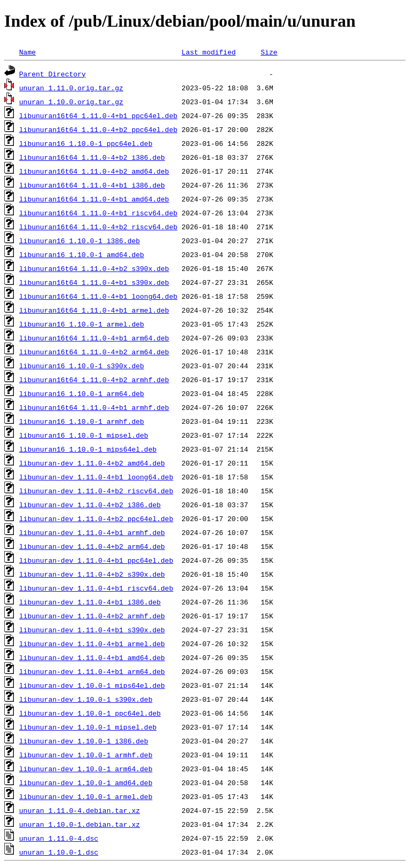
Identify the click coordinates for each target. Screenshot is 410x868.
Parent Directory (53, 74)
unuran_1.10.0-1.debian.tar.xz (80, 824)
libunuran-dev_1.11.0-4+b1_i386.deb (90, 602)
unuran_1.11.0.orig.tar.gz (71, 88)
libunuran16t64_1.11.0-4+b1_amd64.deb (94, 199)
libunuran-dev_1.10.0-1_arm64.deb (86, 769)
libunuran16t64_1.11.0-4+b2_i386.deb (92, 157)
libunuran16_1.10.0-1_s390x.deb (82, 366)
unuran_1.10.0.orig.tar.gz (71, 102)
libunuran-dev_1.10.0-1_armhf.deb (86, 755)
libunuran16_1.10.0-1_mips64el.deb (88, 449)
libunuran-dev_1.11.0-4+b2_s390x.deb (92, 574)
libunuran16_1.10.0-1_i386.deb (80, 241)
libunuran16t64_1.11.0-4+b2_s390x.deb (94, 268)
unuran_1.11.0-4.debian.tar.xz (80, 810)
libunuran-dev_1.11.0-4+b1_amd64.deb (92, 657)
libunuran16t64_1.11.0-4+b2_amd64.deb (94, 171)
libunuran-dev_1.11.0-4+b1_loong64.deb (96, 477)
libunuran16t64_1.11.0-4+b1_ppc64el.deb (98, 115)
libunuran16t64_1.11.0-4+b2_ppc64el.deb (98, 129)
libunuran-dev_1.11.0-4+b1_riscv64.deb (96, 588)
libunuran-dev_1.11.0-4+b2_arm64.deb (92, 546)
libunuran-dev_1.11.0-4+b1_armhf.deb (92, 532)
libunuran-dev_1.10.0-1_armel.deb (86, 796)
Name (27, 52)
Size (269, 52)
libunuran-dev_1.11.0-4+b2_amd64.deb (92, 463)
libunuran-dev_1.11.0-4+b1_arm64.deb (92, 671)
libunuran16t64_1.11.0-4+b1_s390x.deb (94, 282)
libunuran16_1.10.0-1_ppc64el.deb (86, 143)
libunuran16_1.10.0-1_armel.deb (82, 324)
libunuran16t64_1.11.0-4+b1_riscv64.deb (98, 213)
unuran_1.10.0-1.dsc (59, 852)
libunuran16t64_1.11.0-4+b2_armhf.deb (94, 379)
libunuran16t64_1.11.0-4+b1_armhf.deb (94, 407)
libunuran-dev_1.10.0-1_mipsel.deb (88, 727)
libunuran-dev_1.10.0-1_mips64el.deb (92, 685)
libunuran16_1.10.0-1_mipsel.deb (84, 435)
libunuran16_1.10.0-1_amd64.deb (82, 254)
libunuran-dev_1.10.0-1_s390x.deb (86, 699)
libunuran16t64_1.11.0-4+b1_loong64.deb (98, 296)
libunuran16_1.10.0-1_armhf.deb (82, 421)
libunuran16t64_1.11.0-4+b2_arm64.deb (94, 352)
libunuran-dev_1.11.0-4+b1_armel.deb (92, 644)
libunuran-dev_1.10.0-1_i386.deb (84, 741)
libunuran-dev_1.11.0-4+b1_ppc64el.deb (96, 560)
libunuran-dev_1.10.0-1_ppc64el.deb (90, 713)
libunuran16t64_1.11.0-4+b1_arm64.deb (94, 338)
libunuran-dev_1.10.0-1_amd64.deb (86, 782)
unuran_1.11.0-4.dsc (59, 838)
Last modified (208, 52)
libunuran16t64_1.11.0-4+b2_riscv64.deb (98, 227)
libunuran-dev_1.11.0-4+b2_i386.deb (90, 505)
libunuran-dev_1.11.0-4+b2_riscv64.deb (96, 491)
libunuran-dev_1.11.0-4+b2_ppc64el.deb (96, 518)
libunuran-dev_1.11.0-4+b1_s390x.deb (92, 630)
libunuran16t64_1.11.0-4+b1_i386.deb (92, 185)
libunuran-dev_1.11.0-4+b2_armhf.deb (92, 616)
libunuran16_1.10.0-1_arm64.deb (82, 393)
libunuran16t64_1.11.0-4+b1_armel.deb (94, 310)
